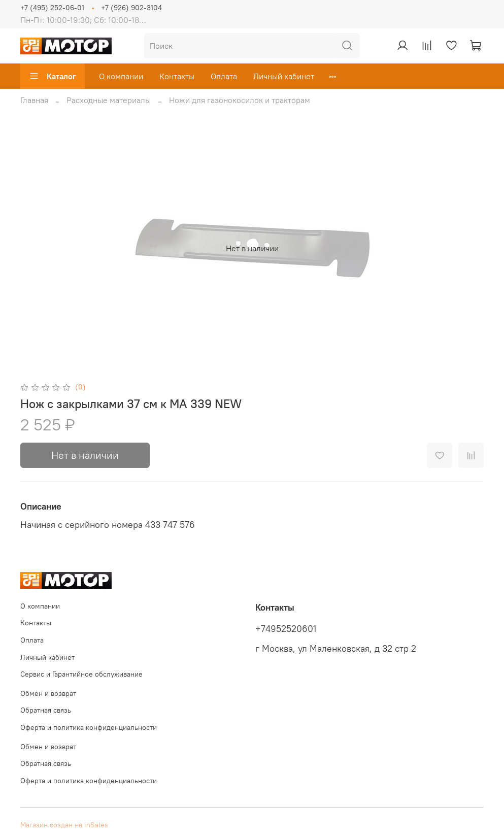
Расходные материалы (109, 100)
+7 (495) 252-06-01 (52, 8)
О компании (121, 76)
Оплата (224, 76)
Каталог (53, 76)
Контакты (177, 76)
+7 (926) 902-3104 (131, 8)
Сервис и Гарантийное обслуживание (81, 674)
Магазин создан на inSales (64, 825)
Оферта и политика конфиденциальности (89, 727)
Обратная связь (46, 710)
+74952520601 (286, 629)
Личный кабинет (284, 76)
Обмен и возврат (48, 693)
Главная (34, 100)
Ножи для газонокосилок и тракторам (240, 100)
